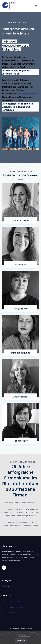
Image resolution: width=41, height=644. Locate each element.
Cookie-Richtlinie (24, 636)
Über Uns (5, 586)
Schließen (21, 640)
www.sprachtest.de (27, 94)
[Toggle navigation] (36, 6)
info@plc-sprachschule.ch (17, 607)
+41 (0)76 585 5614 (15, 602)
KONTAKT (11, 613)
